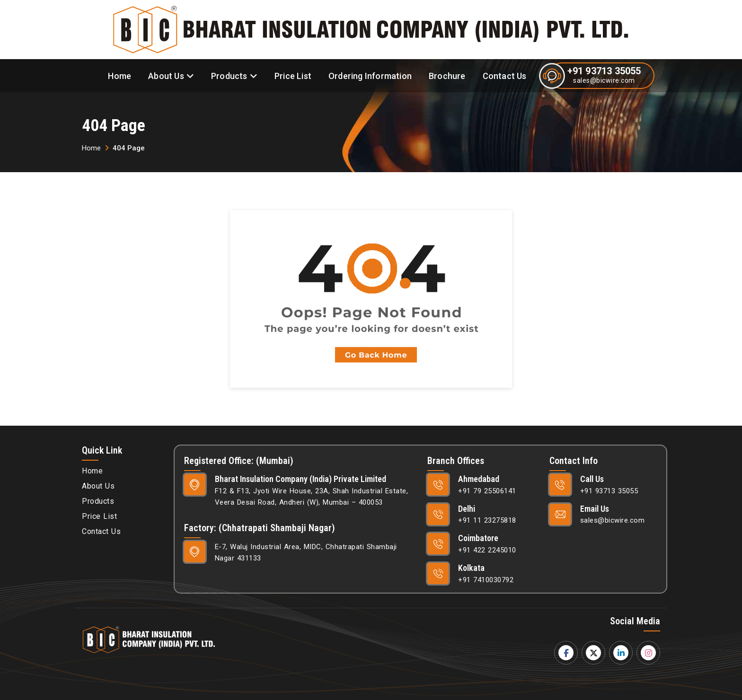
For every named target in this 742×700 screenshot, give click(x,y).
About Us (166, 76)
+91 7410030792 (486, 580)
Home (119, 76)
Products (229, 76)
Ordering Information (370, 76)
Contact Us (505, 76)
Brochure (447, 76)
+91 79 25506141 (487, 491)
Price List (293, 76)
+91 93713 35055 (604, 71)
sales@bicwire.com (604, 80)
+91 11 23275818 (487, 520)
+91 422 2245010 (487, 550)
